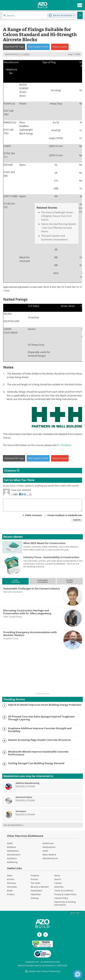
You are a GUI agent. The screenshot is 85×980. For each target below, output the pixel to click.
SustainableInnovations (43, 581)
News (10, 875)
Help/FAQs (36, 894)
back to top (76, 913)
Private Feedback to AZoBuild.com (65, 515)
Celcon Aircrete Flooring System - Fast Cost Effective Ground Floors (59, 228)
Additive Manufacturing (27, 783)
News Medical (49, 855)
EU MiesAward (70, 581)
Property (35, 875)
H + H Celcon (64, 445)
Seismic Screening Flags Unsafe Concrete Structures (39, 740)
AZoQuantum (49, 847)
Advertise (59, 887)
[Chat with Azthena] (78, 974)
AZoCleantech (14, 855)
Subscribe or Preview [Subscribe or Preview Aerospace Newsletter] (25, 814)
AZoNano (11, 847)
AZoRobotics (13, 851)
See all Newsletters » (14, 825)
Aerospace (21, 811)
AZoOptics (12, 858)
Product (11, 894)
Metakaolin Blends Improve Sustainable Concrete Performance (38, 753)
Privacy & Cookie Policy (65, 894)
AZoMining (12, 862)
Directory (11, 883)
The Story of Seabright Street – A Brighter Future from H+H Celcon (58, 216)
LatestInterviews (15, 581)
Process (34, 879)
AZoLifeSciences (50, 858)
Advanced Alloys (24, 797)
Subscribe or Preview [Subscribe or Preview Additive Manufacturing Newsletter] (25, 786)
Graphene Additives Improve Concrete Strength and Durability (40, 730)
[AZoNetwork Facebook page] (39, 935)
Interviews (12, 887)
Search (58, 879)
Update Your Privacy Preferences (43, 971)
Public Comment (34, 515)
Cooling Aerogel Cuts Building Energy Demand (36, 763)
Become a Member (40, 887)
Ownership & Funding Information (65, 903)
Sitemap (35, 898)
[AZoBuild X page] (46, 935)
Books (10, 891)
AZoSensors (48, 843)
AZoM (10, 843)
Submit (77, 520)
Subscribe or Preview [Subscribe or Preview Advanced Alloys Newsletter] (25, 800)
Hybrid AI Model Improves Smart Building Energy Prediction (45, 705)
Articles (11, 879)
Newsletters (37, 891)
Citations (12, 470)
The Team (36, 883)
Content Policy (61, 898)
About (57, 875)
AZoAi (45, 851)
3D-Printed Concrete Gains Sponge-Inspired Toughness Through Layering (41, 718)
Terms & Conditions (64, 891)
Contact (58, 883)
